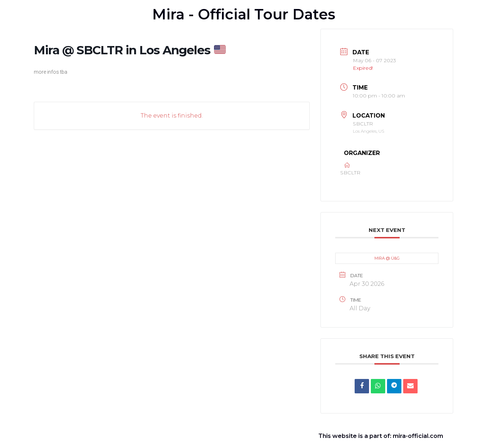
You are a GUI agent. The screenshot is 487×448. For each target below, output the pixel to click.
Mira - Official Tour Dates (244, 14)
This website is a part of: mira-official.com (381, 436)
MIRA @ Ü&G (387, 258)
